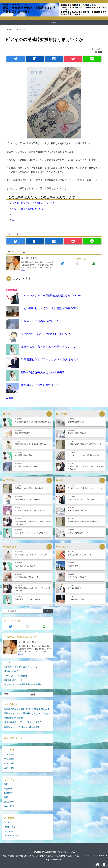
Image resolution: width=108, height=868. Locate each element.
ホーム (7, 662)
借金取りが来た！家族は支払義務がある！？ (85, 444)
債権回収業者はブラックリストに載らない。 (32, 444)
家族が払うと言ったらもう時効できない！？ (48, 347)
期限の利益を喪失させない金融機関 (43, 372)
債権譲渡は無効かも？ (76, 422)
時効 (100, 52)
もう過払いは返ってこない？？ (27, 577)
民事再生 (8, 793)
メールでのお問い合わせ (15, 676)
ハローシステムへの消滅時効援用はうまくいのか (51, 295)
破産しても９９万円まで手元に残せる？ (83, 499)
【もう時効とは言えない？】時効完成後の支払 (50, 308)
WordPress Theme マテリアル (60, 852)
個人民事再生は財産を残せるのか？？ (29, 499)
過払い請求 (9, 802)
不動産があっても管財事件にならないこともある (27, 713)
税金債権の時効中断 (23, 433)
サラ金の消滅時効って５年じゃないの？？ (33, 203)
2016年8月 (9, 759)
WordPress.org (11, 836)
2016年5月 (9, 763)
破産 (6, 797)
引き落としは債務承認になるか (40, 321)
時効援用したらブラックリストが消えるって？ (50, 359)
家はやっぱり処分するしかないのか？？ (30, 510)
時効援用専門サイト (13, 680)
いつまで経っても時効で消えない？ (30, 209)
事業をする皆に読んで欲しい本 (80, 555)
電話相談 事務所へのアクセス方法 (21, 667)
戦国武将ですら (74, 566)
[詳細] (23, 270)
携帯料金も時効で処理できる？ (40, 385)
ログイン (8, 822)
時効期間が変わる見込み (24, 455)
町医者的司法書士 (75, 588)
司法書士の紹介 (11, 671)
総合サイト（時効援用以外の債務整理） (23, 684)
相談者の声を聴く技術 (76, 599)
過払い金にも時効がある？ (25, 566)
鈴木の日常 (9, 806)
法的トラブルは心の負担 (77, 577)
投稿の (9, 827)
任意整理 (8, 789)
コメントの (12, 831)
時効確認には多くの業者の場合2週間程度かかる (33, 422)
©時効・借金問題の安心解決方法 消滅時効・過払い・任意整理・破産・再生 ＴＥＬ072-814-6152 (53, 856)
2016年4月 (9, 768)
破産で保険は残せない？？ (78, 533)
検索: (6, 694)
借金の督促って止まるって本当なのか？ (30, 533)
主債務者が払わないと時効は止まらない (46, 334)
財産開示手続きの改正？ (77, 433)
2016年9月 (9, 755)
